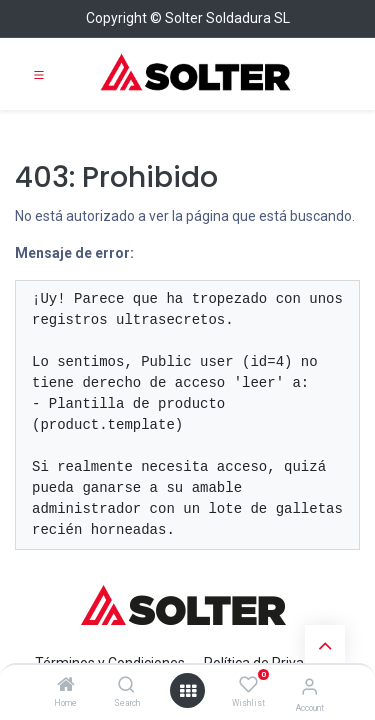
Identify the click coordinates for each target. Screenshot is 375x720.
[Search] (126, 686)
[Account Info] (309, 686)
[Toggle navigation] (39, 74)
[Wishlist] (248, 685)
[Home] (66, 686)
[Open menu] (188, 691)
